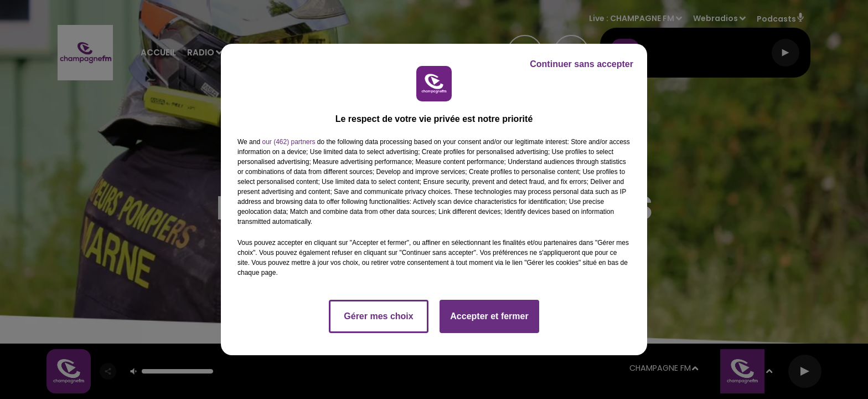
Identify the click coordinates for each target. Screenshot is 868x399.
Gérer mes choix (378, 316)
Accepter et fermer (489, 316)
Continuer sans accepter (582, 64)
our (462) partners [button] (288, 142)
